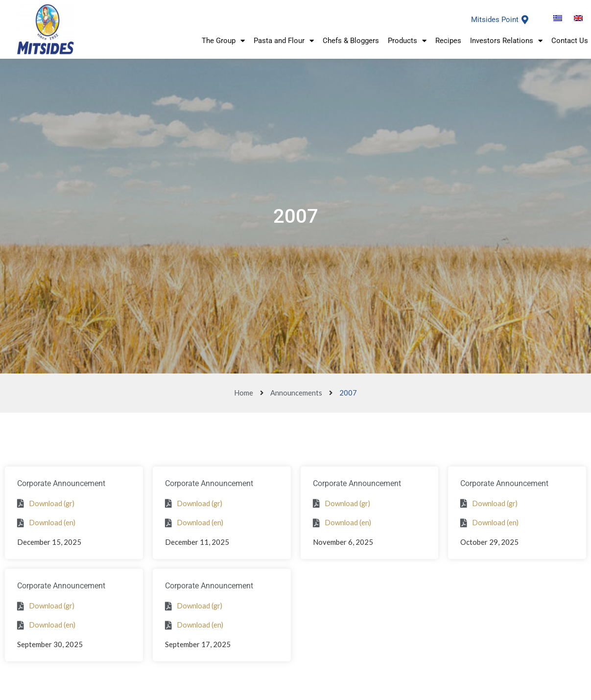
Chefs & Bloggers (351, 42)
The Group (223, 41)
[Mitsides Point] (525, 20)
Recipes (448, 42)
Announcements (296, 393)
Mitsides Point (495, 20)
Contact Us (570, 42)
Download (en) (53, 522)
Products (407, 41)
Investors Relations (506, 41)
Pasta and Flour (284, 41)
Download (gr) (52, 503)
